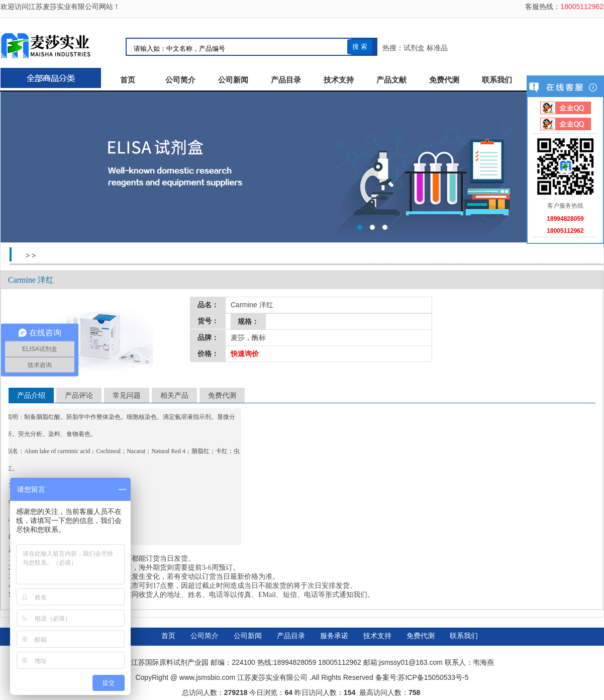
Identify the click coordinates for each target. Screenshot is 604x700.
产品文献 (391, 80)
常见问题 (127, 395)
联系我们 (497, 80)
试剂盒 (414, 48)
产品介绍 (31, 395)
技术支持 (339, 80)
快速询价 (245, 354)
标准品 (437, 48)
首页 (128, 80)
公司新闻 (233, 80)
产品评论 (79, 395)
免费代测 (444, 80)
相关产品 (174, 395)
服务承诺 (334, 636)
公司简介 (180, 80)
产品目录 (286, 80)
